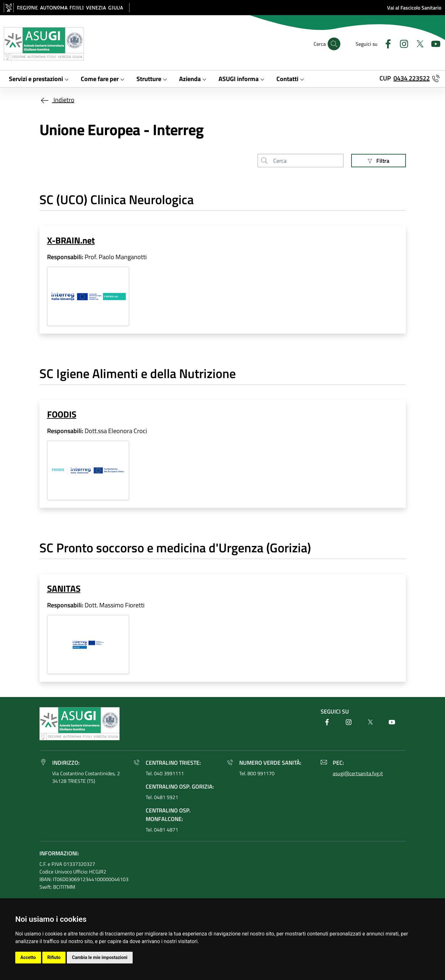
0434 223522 (412, 78)
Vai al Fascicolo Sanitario (414, 8)
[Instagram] (401, 43)
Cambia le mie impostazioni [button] (100, 957)
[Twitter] (417, 43)
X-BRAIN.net (71, 240)
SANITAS (64, 589)
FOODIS (62, 414)
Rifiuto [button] (54, 957)
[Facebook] (386, 43)
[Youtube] (433, 43)
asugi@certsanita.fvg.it (358, 773)
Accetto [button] (28, 957)
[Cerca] (334, 44)
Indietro (57, 100)
